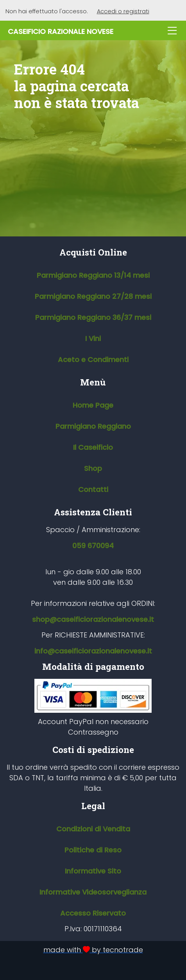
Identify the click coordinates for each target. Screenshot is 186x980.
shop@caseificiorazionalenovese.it (93, 619)
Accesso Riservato (93, 913)
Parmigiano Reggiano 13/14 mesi (93, 275)
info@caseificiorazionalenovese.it (93, 651)
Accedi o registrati (123, 11)
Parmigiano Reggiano (93, 426)
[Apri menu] (172, 31)
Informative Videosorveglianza (93, 892)
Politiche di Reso (93, 850)
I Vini (93, 338)
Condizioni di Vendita (93, 829)
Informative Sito (93, 871)
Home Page (93, 405)
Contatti (93, 489)
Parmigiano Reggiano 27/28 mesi (93, 296)
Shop (93, 468)
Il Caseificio (93, 447)
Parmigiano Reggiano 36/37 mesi (93, 317)
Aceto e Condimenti (93, 360)
